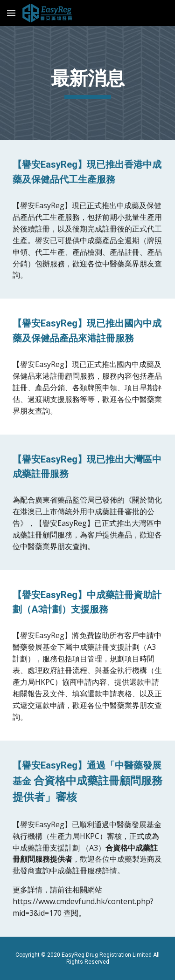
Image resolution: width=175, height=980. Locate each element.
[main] (88, 83)
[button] (11, 13)
